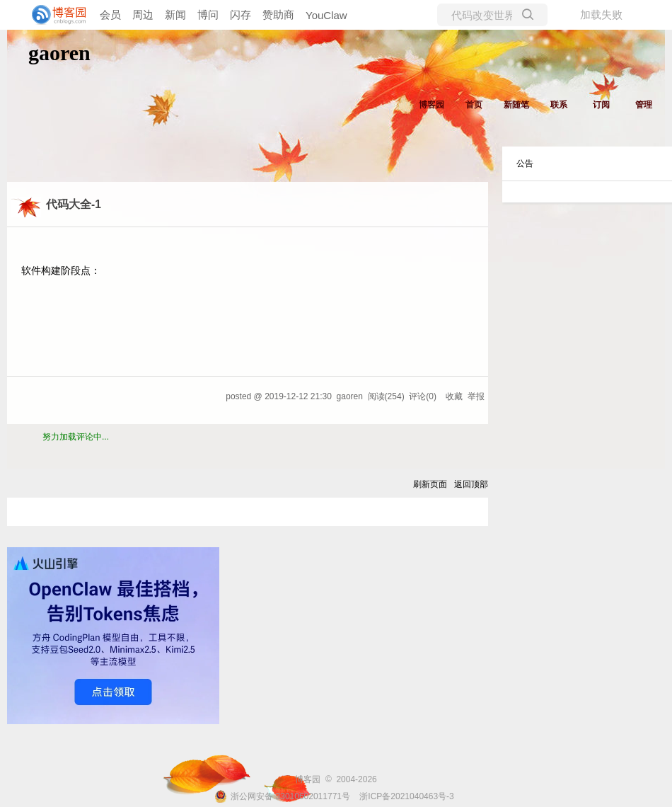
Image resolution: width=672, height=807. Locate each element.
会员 (110, 15)
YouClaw (326, 15)
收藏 (454, 396)
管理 (644, 105)
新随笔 (516, 105)
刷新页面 (430, 484)
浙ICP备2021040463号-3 (406, 796)
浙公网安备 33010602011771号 (282, 796)
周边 (143, 15)
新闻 (175, 15)
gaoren (59, 53)
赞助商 (278, 15)
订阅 (601, 105)
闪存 (241, 15)
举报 (476, 396)
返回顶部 (471, 484)
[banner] (57, 15)
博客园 (431, 105)
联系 (559, 105)
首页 (474, 105)
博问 (208, 15)
